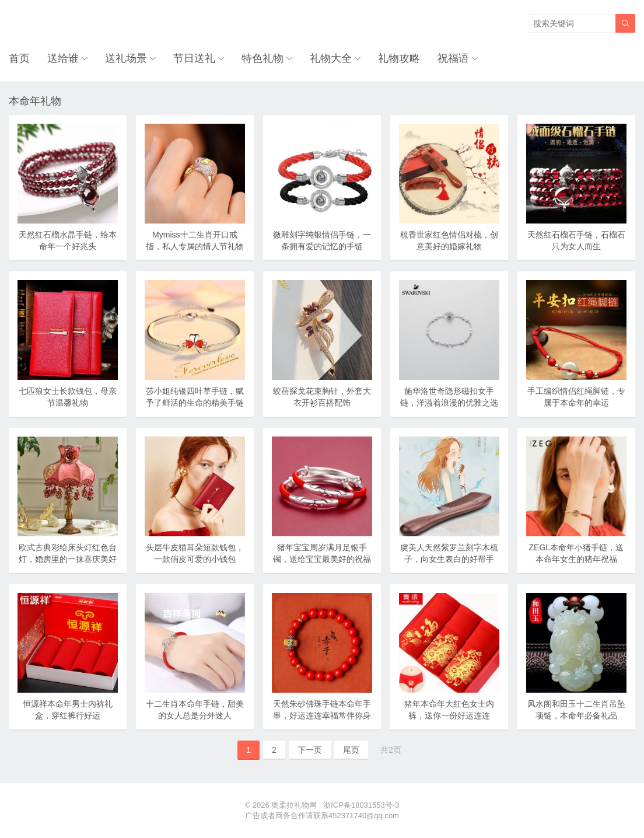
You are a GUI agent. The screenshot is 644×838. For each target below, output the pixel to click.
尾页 (351, 750)
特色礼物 (262, 58)
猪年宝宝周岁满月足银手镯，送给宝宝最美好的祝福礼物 (322, 559)
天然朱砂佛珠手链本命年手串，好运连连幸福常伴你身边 (322, 715)
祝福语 (453, 58)
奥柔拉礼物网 (294, 805)
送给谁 (63, 58)
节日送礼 (194, 58)
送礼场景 (126, 58)
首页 (19, 58)
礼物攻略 (399, 58)
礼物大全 (331, 58)
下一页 (310, 750)
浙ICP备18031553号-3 (361, 805)
